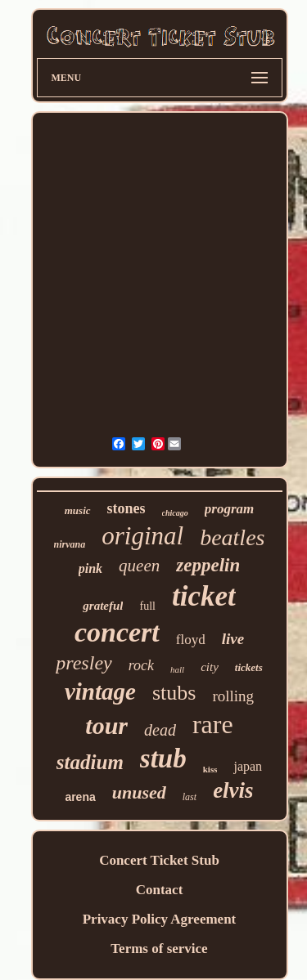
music (78, 510)
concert (117, 632)
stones (126, 508)
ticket (204, 596)
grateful (103, 606)
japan (248, 766)
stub (163, 758)
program (229, 509)
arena (80, 797)
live (233, 639)
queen (139, 566)
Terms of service (159, 949)
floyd (191, 640)
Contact (160, 890)
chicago (175, 513)
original (142, 536)
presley (84, 663)
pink (90, 568)
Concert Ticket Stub (159, 860)
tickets (249, 667)
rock (141, 665)
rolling (233, 696)
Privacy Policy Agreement (160, 919)
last (190, 797)
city (210, 667)
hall (177, 669)
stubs (174, 693)
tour (106, 725)
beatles (232, 537)
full (147, 606)
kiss (210, 769)
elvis (233, 790)
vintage (100, 691)
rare (213, 724)
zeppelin (208, 565)
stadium (90, 762)
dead (160, 730)
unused (139, 792)
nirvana (70, 544)
